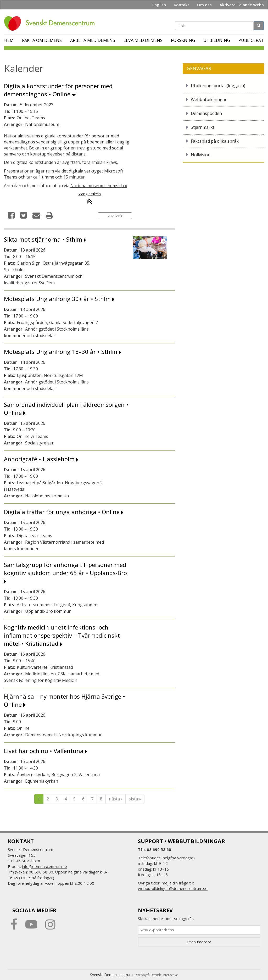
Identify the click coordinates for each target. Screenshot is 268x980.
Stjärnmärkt (203, 127)
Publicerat (251, 40)
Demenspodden (206, 113)
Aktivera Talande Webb (242, 5)
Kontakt (182, 5)
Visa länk (115, 216)
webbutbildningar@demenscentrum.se (173, 888)
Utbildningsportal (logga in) (218, 86)
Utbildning (217, 40)
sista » (135, 799)
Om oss (204, 5)
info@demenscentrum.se (44, 866)
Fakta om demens (42, 40)
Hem (9, 40)
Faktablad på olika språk (215, 141)
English (159, 5)
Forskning (183, 40)
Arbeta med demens (93, 40)
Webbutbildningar (209, 99)
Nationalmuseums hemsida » (99, 186)
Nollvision (201, 155)
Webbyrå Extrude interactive (157, 975)
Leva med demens (143, 40)
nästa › (116, 799)
